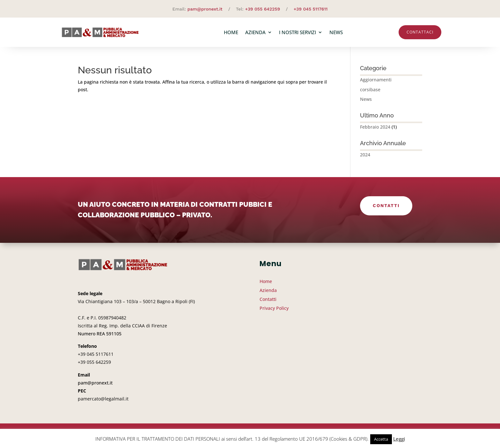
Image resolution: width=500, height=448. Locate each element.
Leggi (399, 439)
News (336, 32)
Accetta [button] (381, 439)
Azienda (255, 32)
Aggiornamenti (376, 80)
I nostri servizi (298, 32)
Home (231, 32)
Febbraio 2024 (375, 127)
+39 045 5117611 (311, 9)
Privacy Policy (274, 308)
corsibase (370, 90)
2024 (365, 155)
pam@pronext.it (205, 9)
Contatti (386, 205)
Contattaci (420, 32)
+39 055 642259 (262, 9)
